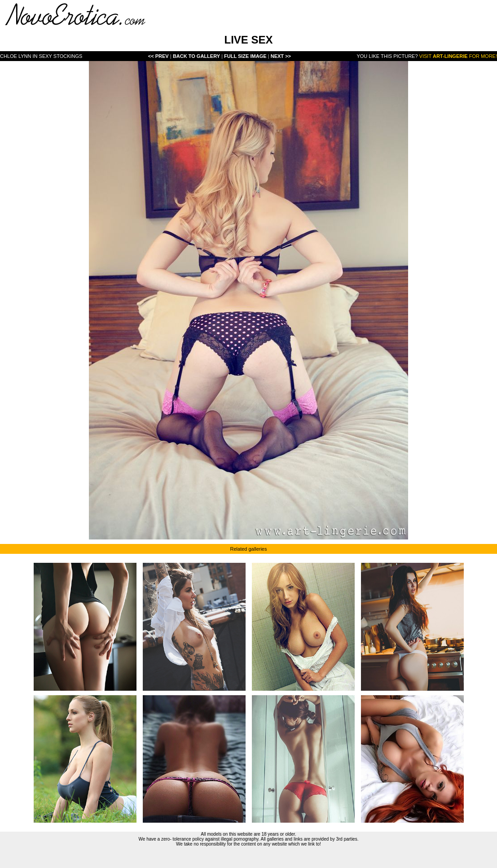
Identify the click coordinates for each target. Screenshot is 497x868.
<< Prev (158, 56)
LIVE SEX (248, 40)
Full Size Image (246, 56)
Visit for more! (458, 56)
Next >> (281, 56)
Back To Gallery (197, 56)
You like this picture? (387, 56)
